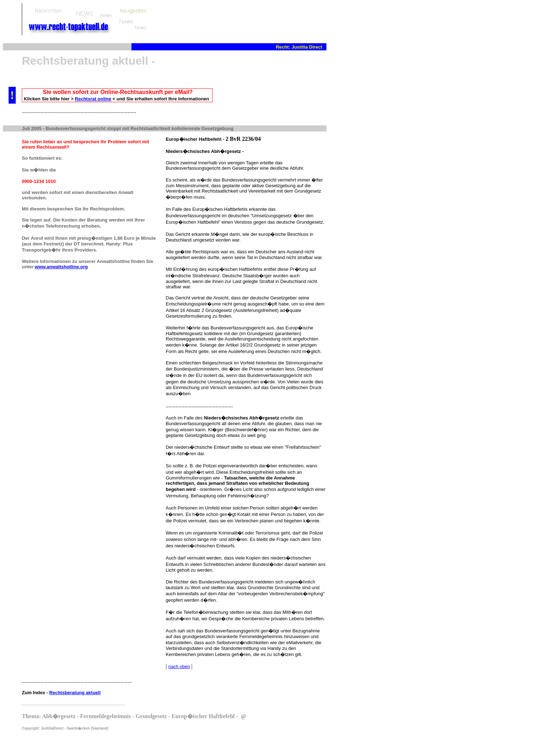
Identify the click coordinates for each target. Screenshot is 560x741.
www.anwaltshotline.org (61, 267)
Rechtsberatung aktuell (75, 693)
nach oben (179, 667)
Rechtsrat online (93, 99)
